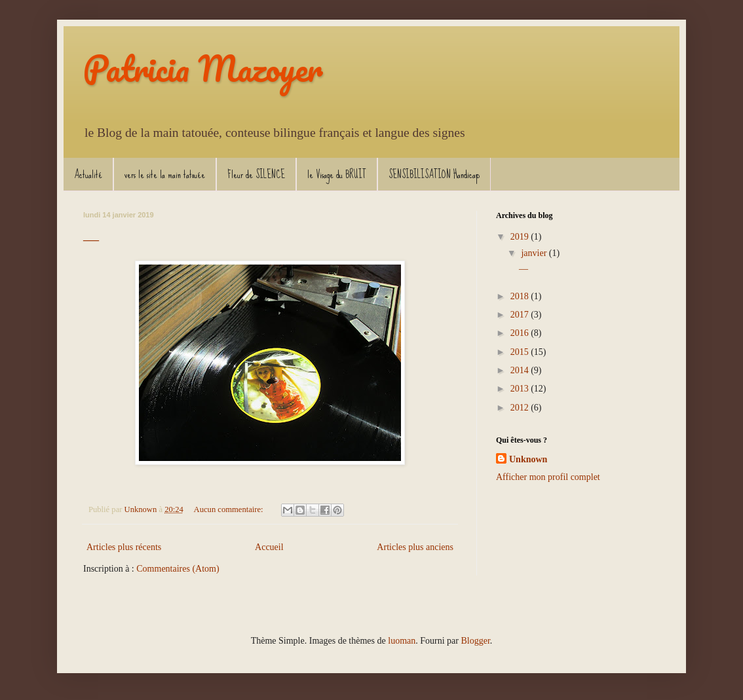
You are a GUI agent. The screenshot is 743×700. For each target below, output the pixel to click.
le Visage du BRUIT (337, 175)
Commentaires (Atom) (178, 569)
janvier (535, 253)
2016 (521, 333)
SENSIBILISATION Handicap (434, 175)
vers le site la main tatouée (165, 175)
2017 (521, 315)
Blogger (475, 641)
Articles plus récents (124, 547)
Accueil (269, 547)
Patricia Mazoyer (203, 68)
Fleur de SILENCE (256, 175)
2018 (521, 296)
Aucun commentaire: (230, 509)
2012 (521, 408)
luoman (402, 641)
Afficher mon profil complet (548, 477)
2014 (521, 370)
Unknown (528, 459)
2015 (521, 352)
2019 (521, 237)
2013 (521, 389)
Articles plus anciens (415, 547)
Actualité (88, 175)
